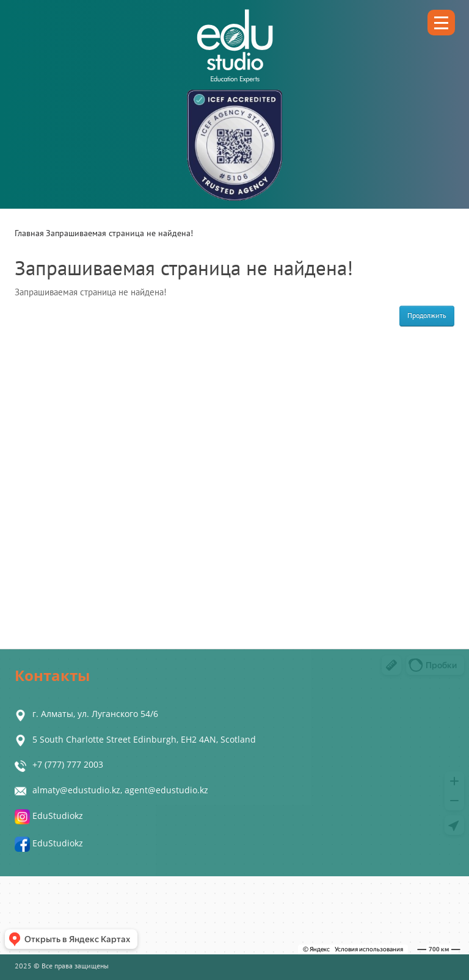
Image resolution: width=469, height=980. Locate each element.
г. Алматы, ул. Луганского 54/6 (95, 714)
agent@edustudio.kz (166, 790)
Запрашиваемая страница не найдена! (119, 233)
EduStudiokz (49, 816)
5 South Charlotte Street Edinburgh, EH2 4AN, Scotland (144, 739)
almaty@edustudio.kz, (78, 790)
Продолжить (427, 315)
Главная (29, 233)
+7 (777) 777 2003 (68, 764)
